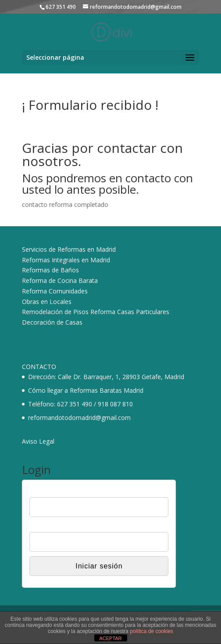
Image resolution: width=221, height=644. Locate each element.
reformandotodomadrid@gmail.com (79, 418)
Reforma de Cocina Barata (60, 280)
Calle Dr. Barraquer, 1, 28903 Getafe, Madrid (121, 377)
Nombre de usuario (55, 492)
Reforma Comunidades (55, 291)
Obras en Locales (47, 302)
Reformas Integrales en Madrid (66, 260)
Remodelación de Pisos (55, 312)
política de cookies (151, 631)
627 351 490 (75, 404)
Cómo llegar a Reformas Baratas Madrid (86, 390)
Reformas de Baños (50, 270)
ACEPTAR (110, 638)
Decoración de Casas (52, 322)
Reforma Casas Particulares (130, 312)
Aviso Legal (38, 441)
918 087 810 (115, 404)
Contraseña (45, 526)
